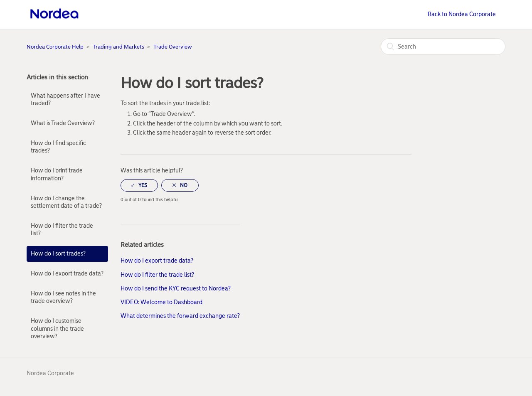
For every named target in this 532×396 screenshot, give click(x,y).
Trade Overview (173, 47)
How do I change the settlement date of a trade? (66, 202)
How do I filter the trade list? (62, 230)
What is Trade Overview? (63, 123)
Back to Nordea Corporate (462, 14)
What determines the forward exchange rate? (180, 316)
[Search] (443, 47)
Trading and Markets (118, 47)
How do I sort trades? (58, 254)
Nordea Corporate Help (55, 47)
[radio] (139, 185)
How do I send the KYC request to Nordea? (176, 289)
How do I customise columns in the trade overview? (57, 328)
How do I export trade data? (67, 274)
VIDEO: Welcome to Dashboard (161, 302)
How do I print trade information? (57, 174)
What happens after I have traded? (65, 100)
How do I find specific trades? (58, 147)
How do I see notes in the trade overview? (63, 297)
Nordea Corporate (50, 373)
